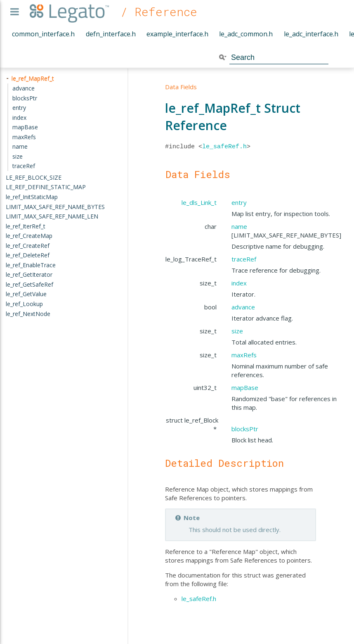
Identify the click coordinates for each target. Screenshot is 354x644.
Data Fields (181, 87)
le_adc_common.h (246, 34)
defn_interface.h (111, 34)
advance (243, 307)
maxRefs (244, 355)
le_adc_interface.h (311, 34)
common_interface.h (43, 34)
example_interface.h (177, 34)
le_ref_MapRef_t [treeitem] (33, 78)
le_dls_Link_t (199, 202)
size (237, 331)
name (239, 226)
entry (239, 202)
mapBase (245, 387)
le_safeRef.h (224, 147)
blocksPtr (245, 429)
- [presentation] (7, 78)
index (239, 283)
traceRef (244, 259)
